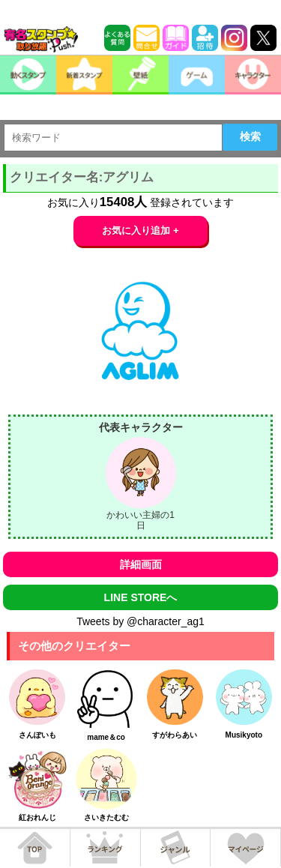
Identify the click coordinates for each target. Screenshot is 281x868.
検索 (250, 136)
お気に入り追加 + (140, 230)
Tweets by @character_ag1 (140, 621)
